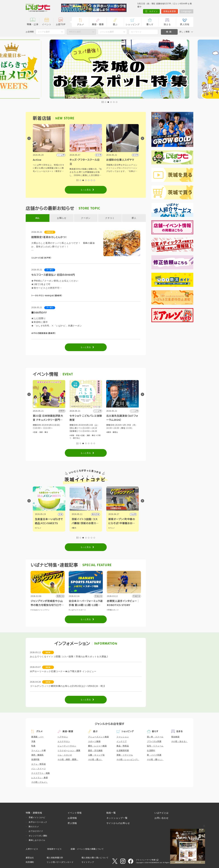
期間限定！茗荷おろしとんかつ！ (49, 237)
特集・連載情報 (34, 813)
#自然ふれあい (49, 432)
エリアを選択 (44, 32)
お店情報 (72, 818)
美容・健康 (98, 24)
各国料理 (35, 759)
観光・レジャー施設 (97, 746)
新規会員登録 (170, 11)
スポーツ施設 (94, 741)
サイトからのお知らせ (118, 823)
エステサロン (64, 741)
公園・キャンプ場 (96, 755)
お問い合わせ (162, 818)
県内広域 (59, 514)
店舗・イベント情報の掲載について (87, 849)
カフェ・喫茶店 (39, 764)
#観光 (111, 528)
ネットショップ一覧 (117, 818)
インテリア (122, 741)
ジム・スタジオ (65, 755)
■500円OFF (39, 313)
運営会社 (30, 858)
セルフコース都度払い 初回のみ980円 (53, 275)
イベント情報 (75, 813)
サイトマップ (88, 862)
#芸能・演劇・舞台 (77, 432)
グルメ (80, 24)
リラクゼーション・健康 (69, 750)
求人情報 (185, 24)
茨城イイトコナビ (37, 818)
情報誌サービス (54, 849)
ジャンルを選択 (107, 32)
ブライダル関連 (154, 741)
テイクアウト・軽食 (41, 773)
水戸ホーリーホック (38, 822)
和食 (33, 746)
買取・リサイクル (125, 755)
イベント (47, 24)
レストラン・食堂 (40, 778)
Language (186, 11)
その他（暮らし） (155, 759)
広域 (97, 514)
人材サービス (32, 849)
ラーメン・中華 (39, 750)
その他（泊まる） (179, 741)
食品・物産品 (123, 746)
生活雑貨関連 (123, 750)
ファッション (123, 737)
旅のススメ (34, 827)
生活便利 (151, 750)
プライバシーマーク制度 (146, 860)
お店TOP (61, 24)
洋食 (33, 741)
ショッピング (133, 24)
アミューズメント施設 (98, 737)
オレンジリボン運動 (38, 836)
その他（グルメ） (40, 782)
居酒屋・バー (38, 737)
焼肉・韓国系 (38, 755)
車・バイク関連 (154, 755)
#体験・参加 (38, 432)
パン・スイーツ (39, 769)
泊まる (167, 24)
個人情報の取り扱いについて (95, 858)
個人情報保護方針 (55, 858)
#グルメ (38, 528)
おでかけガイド (36, 831)
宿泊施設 (175, 737)
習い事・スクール (155, 737)
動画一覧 (111, 813)
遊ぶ (115, 24)
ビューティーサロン (67, 746)
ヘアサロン (63, 737)
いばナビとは (162, 813)
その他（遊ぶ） (95, 759)
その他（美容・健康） (68, 759)
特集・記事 (33, 24)
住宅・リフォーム (155, 746)
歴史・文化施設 (95, 750)
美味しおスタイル (37, 840)
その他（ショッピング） (128, 759)
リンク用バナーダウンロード (60, 862)
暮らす (150, 24)
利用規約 (30, 862)
